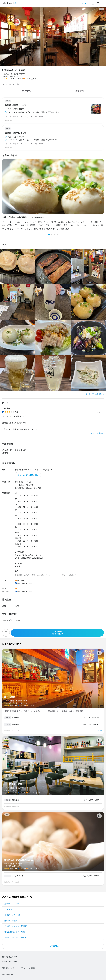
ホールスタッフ (18, 876)
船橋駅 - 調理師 (11, 921)
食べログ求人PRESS (10, 957)
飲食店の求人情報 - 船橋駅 (16, 926)
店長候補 (15, 718)
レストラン (9, 909)
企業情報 (32, 968)
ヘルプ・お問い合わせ (10, 961)
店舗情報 (80, 91)
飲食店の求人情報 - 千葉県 (16, 938)
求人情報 (26, 91)
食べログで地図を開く (29, 475)
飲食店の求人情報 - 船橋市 (16, 932)
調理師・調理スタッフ (16, 105)
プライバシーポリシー (19, 968)
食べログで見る (96, 433)
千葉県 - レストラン (13, 915)
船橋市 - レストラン (13, 904)
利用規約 (5, 968)
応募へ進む (57, 633)
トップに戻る (53, 946)
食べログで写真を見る (94, 394)
